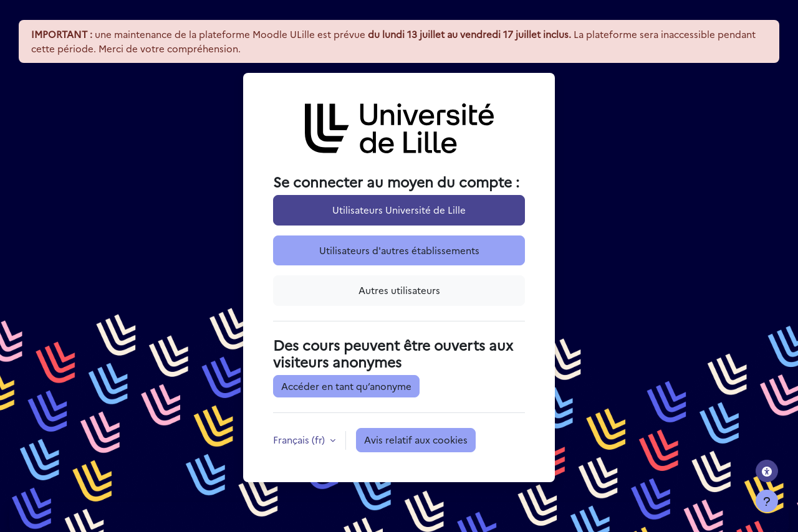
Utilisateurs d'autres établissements (399, 250)
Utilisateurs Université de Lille (399, 210)
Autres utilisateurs (399, 290)
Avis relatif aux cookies (416, 439)
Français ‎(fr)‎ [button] (300, 439)
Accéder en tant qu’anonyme (346, 386)
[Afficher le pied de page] (767, 501)
